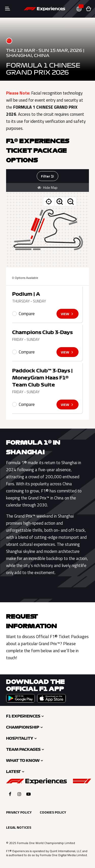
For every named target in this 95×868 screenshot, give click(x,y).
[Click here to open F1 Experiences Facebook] (10, 794)
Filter (48, 176)
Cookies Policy (53, 812)
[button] (81, 9)
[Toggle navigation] (8, 9)
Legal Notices (19, 827)
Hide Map (48, 188)
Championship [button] (23, 727)
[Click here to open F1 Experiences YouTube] (29, 794)
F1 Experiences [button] (23, 716)
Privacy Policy (19, 812)
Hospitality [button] (20, 738)
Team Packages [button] (23, 750)
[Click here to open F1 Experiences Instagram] (19, 794)
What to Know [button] (23, 761)
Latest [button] (13, 772)
